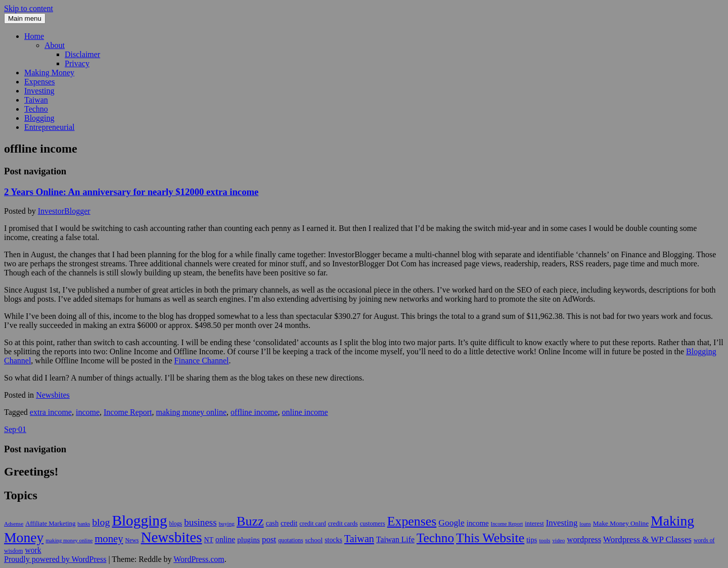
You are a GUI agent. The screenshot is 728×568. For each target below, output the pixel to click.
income (88, 412)
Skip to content (29, 8)
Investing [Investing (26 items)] (562, 523)
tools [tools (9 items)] (544, 540)
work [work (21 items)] (33, 550)
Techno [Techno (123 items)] (435, 538)
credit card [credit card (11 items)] (312, 524)
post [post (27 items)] (269, 539)
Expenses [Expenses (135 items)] (412, 521)
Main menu (25, 18)
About (55, 45)
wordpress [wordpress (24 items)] (584, 539)
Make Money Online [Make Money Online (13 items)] (621, 523)
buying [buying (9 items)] (227, 524)
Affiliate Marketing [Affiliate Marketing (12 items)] (50, 524)
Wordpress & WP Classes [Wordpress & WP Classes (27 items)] (647, 539)
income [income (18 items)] (478, 523)
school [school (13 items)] (314, 540)
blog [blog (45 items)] (101, 522)
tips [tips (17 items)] (532, 540)
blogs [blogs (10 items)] (176, 524)
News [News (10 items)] (132, 540)
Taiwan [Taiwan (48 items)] (359, 539)
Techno (36, 109)
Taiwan (36, 100)
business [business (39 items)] (200, 522)
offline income (254, 412)
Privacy (77, 63)
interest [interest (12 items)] (534, 524)
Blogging (39, 118)
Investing (39, 91)
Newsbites (53, 395)
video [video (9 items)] (558, 540)
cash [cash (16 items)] (272, 523)
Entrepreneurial (50, 127)
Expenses (39, 82)
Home (34, 36)
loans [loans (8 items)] (585, 524)
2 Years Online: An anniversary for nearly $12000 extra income (131, 192)
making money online (192, 412)
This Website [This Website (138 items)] (490, 538)
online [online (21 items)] (225, 539)
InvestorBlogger (64, 211)
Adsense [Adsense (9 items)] (14, 524)
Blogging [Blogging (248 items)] (139, 520)
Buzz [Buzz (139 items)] (250, 521)
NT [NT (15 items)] (209, 540)
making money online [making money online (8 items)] (69, 540)
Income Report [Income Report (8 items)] (507, 524)
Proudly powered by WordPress (55, 559)
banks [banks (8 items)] (84, 524)
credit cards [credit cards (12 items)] (343, 524)
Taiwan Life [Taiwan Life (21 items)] (395, 539)
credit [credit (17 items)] (289, 523)
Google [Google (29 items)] (451, 523)
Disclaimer (82, 54)
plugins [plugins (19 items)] (248, 539)
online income (305, 412)
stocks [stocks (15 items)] (333, 540)
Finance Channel (202, 361)
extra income (51, 412)
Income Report (128, 412)
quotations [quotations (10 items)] (290, 540)
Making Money (49, 73)
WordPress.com (199, 559)
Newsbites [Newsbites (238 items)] (171, 537)
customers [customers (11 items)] (373, 524)
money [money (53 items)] (109, 539)
